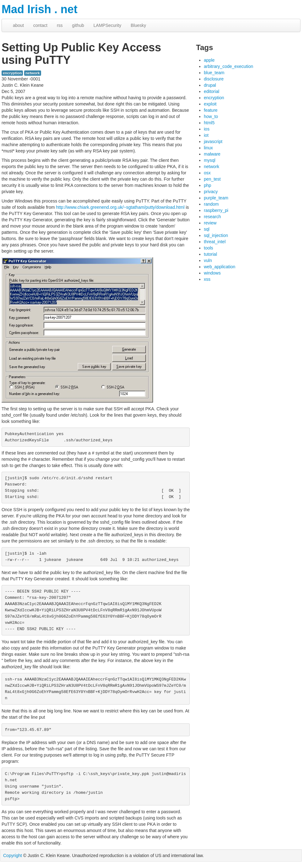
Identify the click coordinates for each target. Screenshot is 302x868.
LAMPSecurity (107, 25)
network (32, 73)
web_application (220, 267)
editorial (212, 91)
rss (60, 25)
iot (206, 135)
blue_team (214, 73)
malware (212, 154)
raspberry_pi (216, 210)
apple (209, 60)
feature (211, 110)
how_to (211, 116)
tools (209, 248)
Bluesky (138, 25)
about (18, 25)
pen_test (212, 179)
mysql (210, 160)
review (210, 223)
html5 (209, 123)
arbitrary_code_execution (228, 66)
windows (212, 273)
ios (207, 129)
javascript (213, 141)
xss (207, 279)
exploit (210, 104)
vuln (208, 260)
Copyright (13, 855)
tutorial (210, 254)
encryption (12, 73)
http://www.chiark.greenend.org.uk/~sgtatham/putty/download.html (120, 207)
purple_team (216, 198)
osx (207, 173)
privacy (211, 192)
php (207, 185)
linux (208, 148)
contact (40, 25)
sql (207, 229)
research (212, 217)
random (211, 204)
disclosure (214, 79)
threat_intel (215, 242)
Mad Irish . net (40, 9)
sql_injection (216, 235)
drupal (210, 85)
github (78, 25)
